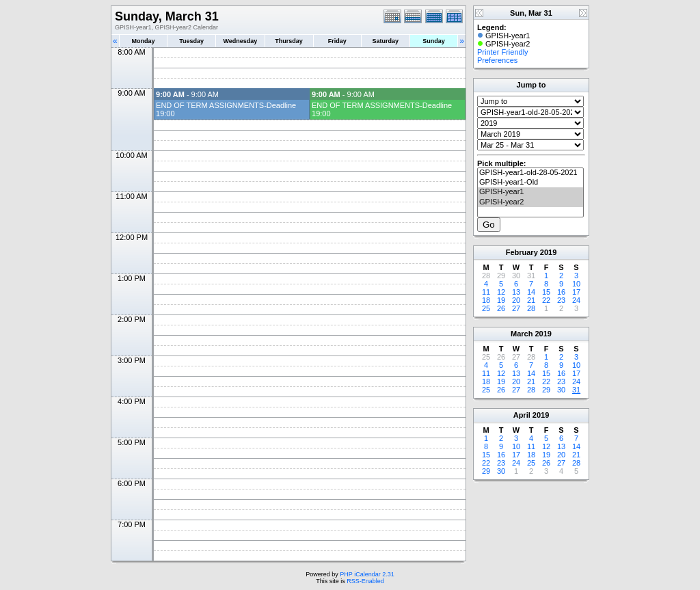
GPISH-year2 (530, 202)
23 (561, 300)
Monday (144, 41)
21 (531, 300)
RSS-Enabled (365, 581)
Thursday (289, 41)
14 (531, 292)
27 (516, 308)
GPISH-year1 (530, 192)
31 (576, 390)
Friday (337, 41)
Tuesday (191, 41)
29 (546, 390)
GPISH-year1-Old (530, 183)
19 (501, 300)
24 (576, 300)
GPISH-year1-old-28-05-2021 (530, 173)
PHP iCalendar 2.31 (367, 574)
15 (546, 292)
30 (561, 390)
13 (516, 292)
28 (531, 308)
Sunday (434, 41)
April (522, 415)
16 (561, 292)
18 (486, 300)
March (522, 334)
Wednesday (240, 41)
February (522, 252)
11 (486, 292)
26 (501, 308)
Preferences (497, 60)
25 (486, 308)
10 (576, 284)
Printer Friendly (503, 52)
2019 (548, 252)
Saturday (386, 41)
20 (516, 300)
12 (501, 292)
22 (546, 300)
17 (576, 292)
